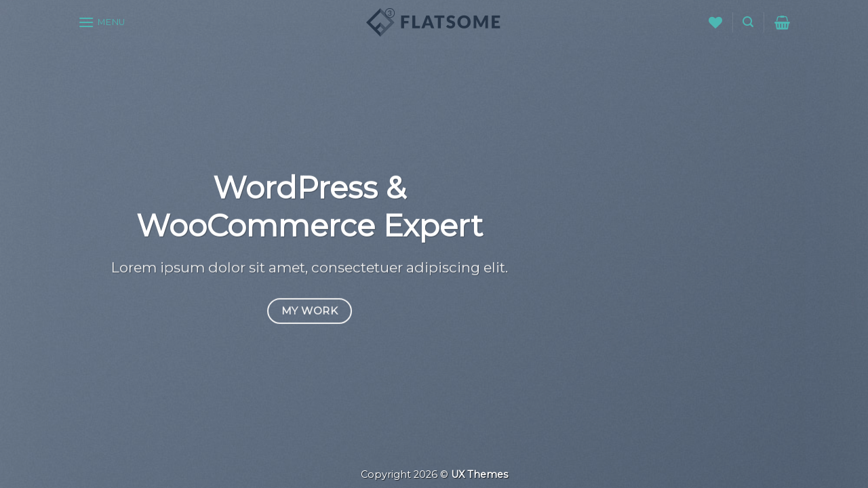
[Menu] (102, 22)
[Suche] (748, 22)
